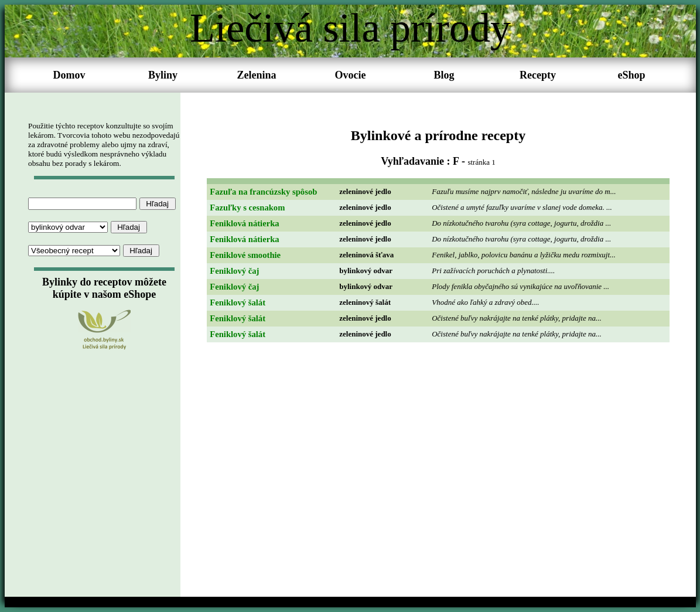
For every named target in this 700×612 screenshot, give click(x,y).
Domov (69, 75)
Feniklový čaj (234, 271)
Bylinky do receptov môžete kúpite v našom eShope (104, 288)
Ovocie (351, 75)
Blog (444, 75)
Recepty (538, 75)
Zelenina (256, 75)
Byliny (163, 75)
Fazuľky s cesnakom (247, 208)
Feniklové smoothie (245, 255)
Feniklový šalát (238, 302)
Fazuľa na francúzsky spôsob (263, 192)
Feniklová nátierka (244, 223)
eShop (631, 75)
